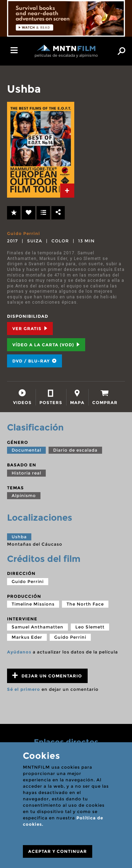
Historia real (26, 473)
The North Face (85, 604)
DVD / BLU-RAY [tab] (34, 361)
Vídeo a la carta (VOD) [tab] (46, 345)
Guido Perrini (24, 233)
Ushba (19, 537)
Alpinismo (24, 495)
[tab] (67, 191)
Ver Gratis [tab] (30, 328)
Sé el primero (24, 689)
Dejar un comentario (47, 675)
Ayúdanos (19, 652)
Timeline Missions (33, 604)
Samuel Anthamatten (37, 627)
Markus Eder (27, 637)
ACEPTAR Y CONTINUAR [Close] (58, 851)
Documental (26, 450)
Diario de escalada (75, 450)
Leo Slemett (90, 627)
